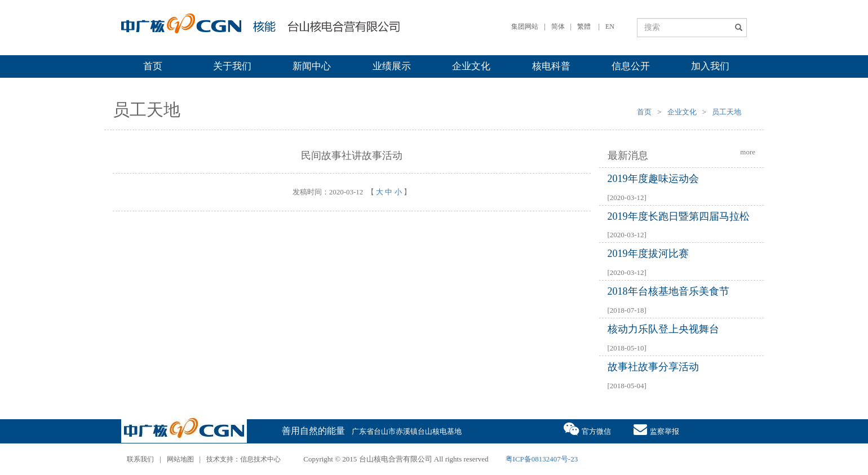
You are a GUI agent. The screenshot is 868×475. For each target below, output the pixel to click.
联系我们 (140, 459)
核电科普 (551, 66)
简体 (558, 26)
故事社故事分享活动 (653, 367)
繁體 (584, 26)
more (748, 152)
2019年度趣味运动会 (653, 179)
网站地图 (180, 459)
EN (610, 26)
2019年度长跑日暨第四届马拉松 (679, 216)
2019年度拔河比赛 (648, 254)
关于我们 (232, 66)
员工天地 (727, 112)
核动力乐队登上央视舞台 (663, 329)
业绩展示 (392, 66)
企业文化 (471, 66)
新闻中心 (312, 66)
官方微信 (587, 429)
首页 (153, 66)
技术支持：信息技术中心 (243, 459)
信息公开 (631, 66)
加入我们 (710, 66)
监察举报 (656, 429)
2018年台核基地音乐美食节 (668, 291)
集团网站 (525, 26)
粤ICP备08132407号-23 (542, 459)
